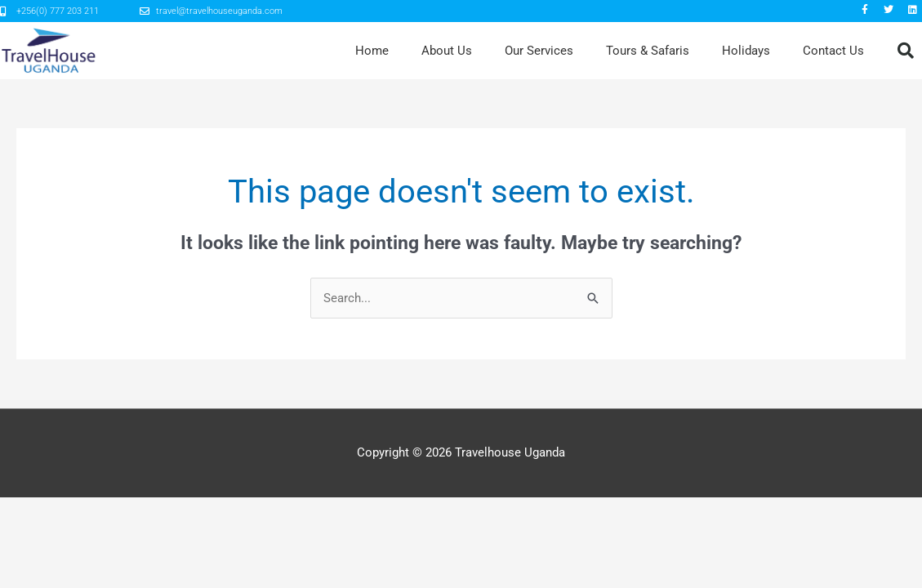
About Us (447, 51)
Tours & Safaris (648, 51)
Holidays (746, 51)
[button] (906, 51)
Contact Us (833, 51)
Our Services (539, 51)
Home (372, 51)
